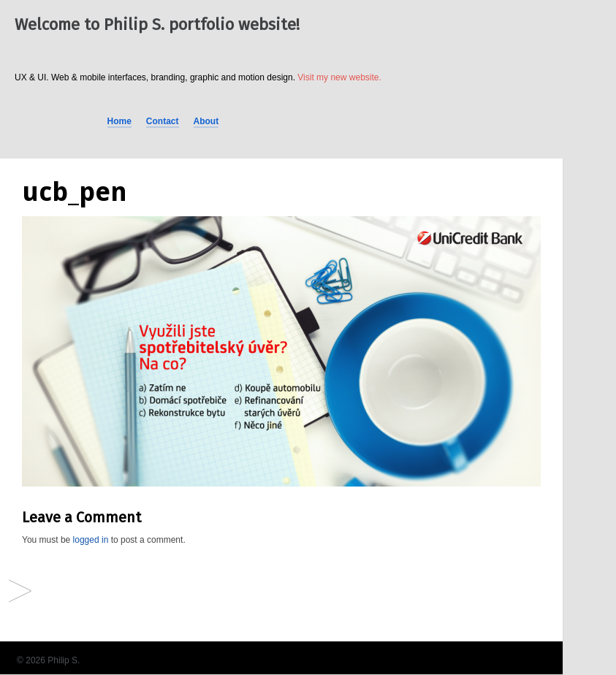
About (206, 121)
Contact (163, 121)
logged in (91, 540)
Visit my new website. (339, 77)
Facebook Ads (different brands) (20, 592)
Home (119, 121)
